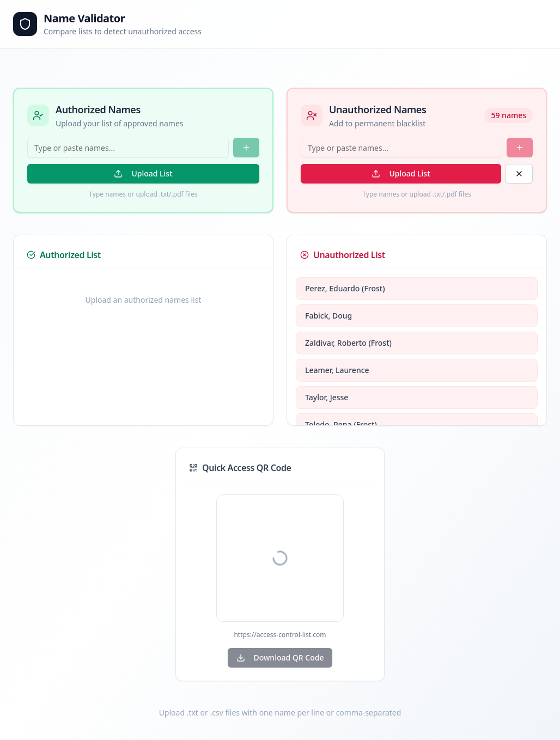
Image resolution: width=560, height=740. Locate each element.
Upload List (143, 173)
